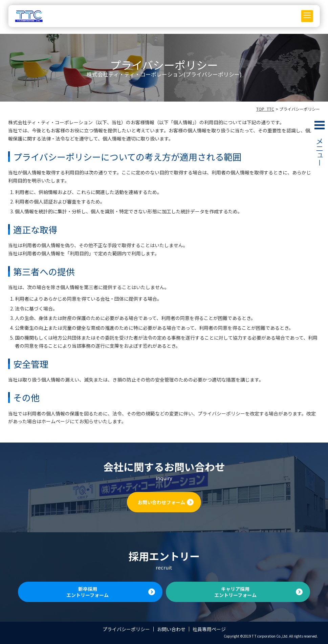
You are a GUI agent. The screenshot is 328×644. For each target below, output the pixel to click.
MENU (320, 147)
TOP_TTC (265, 109)
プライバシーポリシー (126, 629)
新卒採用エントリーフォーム (88, 592)
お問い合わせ (171, 629)
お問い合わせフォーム (161, 502)
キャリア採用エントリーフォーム (235, 592)
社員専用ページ (209, 629)
